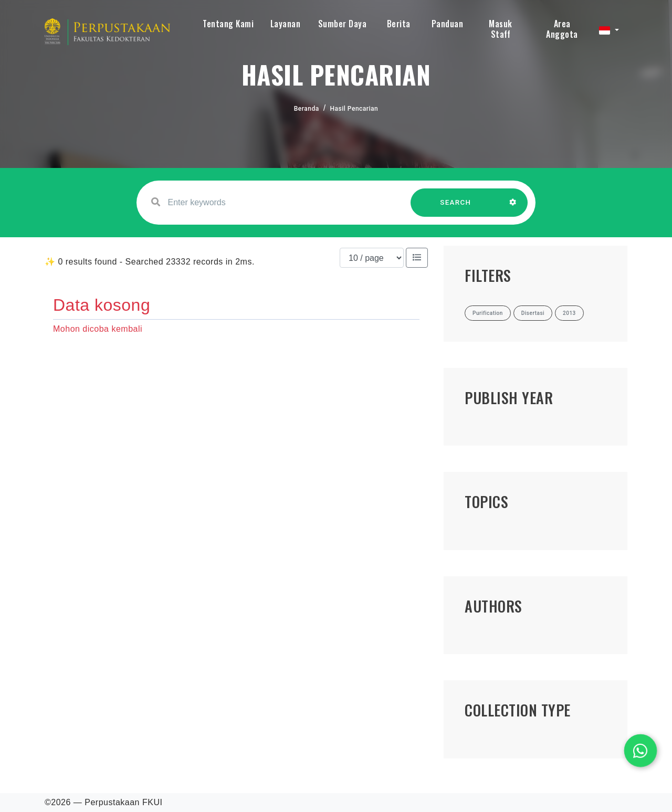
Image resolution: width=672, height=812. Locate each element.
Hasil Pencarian (354, 109)
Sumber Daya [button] (343, 24)
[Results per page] (372, 258)
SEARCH (456, 208)
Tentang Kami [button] (228, 24)
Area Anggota (562, 29)
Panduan (448, 24)
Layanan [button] (286, 24)
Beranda (307, 109)
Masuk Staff (501, 29)
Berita (399, 24)
